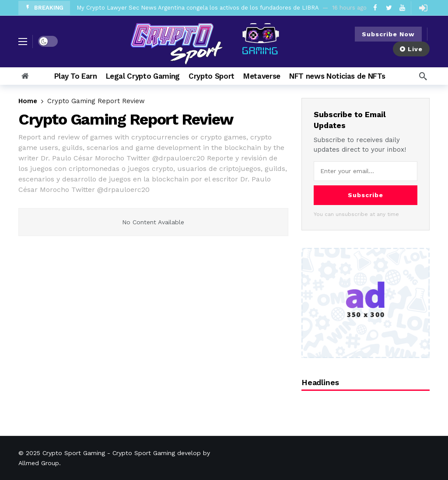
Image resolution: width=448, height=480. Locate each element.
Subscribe (366, 195)
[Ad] (366, 303)
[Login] (423, 8)
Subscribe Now (388, 34)
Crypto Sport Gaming (74, 453)
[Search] (423, 76)
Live (411, 49)
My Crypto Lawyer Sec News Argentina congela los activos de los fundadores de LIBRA (198, 8)
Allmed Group (39, 463)
